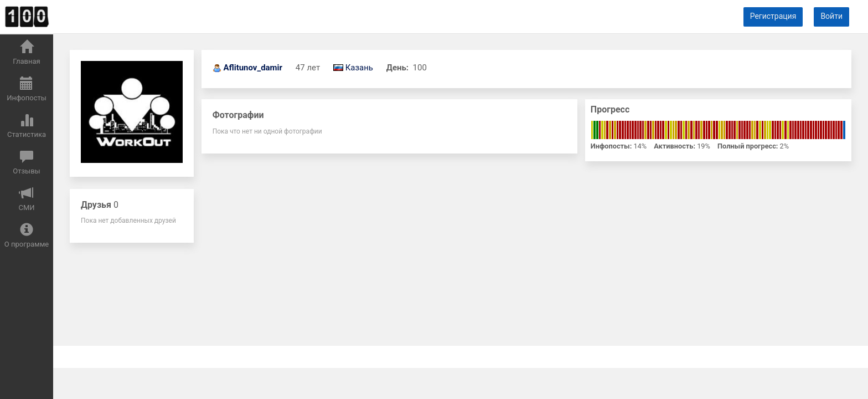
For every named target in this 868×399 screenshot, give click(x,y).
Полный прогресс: (748, 146)
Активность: (675, 146)
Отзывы (26, 162)
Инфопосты (27, 89)
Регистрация (773, 16)
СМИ (26, 199)
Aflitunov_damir (253, 68)
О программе (27, 236)
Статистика (27, 126)
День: (399, 68)
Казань (359, 68)
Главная (26, 53)
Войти (831, 16)
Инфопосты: (611, 146)
